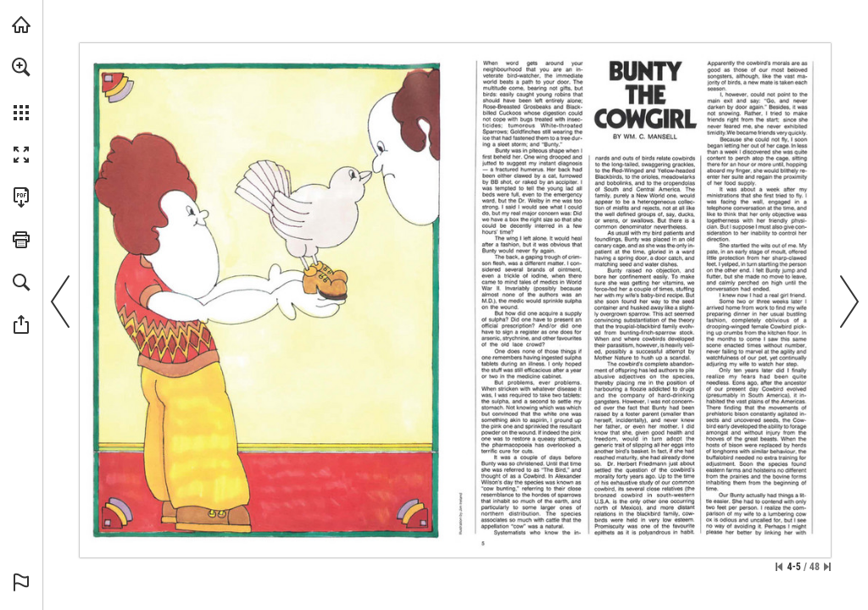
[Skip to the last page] (827, 567)
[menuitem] (21, 89)
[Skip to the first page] (779, 567)
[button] (21, 67)
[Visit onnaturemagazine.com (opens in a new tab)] (21, 25)
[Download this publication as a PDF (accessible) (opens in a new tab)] (21, 197)
